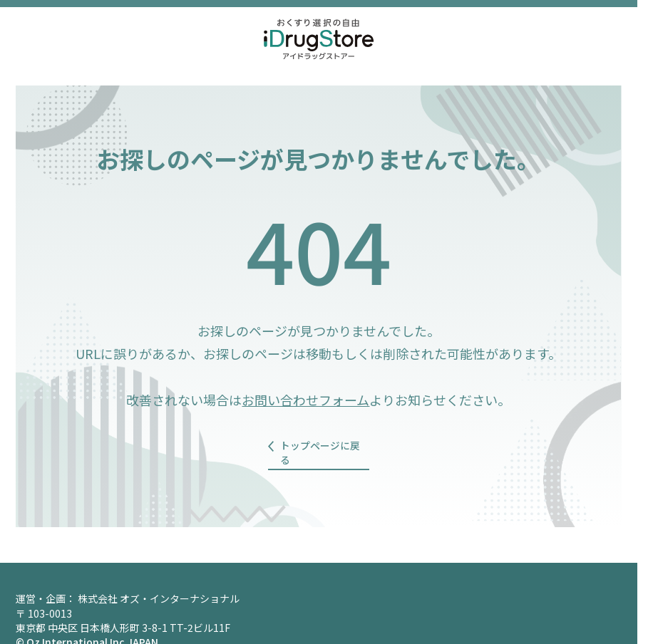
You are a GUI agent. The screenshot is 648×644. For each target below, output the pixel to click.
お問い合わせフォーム (305, 400)
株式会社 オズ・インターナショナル (159, 586)
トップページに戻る (324, 447)
